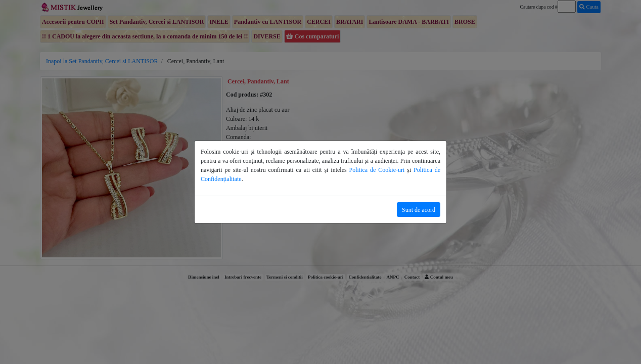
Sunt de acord (419, 210)
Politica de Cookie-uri (377, 170)
